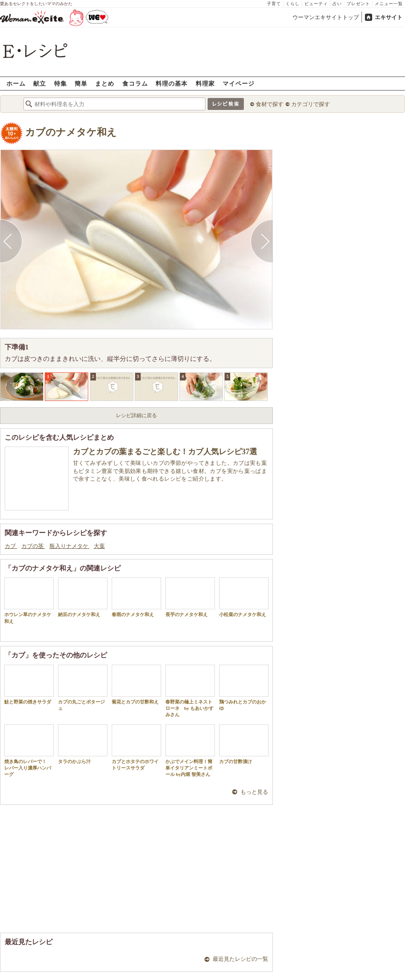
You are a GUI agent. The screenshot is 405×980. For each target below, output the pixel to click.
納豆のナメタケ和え (83, 597)
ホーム (16, 83)
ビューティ (316, 4)
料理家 (205, 83)
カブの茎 (33, 546)
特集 (61, 83)
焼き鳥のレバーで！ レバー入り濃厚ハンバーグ (29, 751)
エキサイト (389, 17)
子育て (274, 4)
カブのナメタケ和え (71, 132)
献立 (40, 83)
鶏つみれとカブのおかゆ (244, 688)
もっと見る (254, 792)
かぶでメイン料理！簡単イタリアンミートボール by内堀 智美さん (190, 751)
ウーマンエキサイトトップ (326, 17)
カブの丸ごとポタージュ (83, 688)
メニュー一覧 (389, 4)
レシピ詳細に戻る (136, 415)
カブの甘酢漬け (244, 744)
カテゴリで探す (311, 104)
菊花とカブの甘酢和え (136, 685)
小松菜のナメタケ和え (244, 597)
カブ (11, 546)
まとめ (105, 83)
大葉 (99, 546)
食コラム (135, 83)
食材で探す (270, 104)
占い (337, 4)
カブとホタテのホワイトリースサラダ (136, 747)
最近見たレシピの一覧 (240, 959)
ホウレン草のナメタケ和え (29, 600)
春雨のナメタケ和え (136, 597)
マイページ (239, 83)
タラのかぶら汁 (83, 744)
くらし (293, 4)
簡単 (81, 83)
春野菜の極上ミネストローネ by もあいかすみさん (190, 691)
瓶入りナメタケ (69, 546)
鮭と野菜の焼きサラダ (29, 685)
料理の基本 (172, 83)
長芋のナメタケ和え (190, 597)
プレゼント (358, 4)
